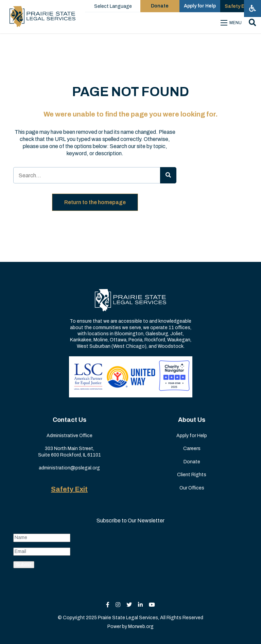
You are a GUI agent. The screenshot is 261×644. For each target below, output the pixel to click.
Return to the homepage (95, 202)
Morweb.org (141, 627)
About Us (192, 420)
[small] (108, 605)
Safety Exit (69, 489)
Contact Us (69, 420)
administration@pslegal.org (69, 468)
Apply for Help (192, 436)
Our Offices (192, 488)
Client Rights (192, 475)
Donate (192, 462)
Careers (192, 449)
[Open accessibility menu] (253, 8)
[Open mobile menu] (232, 23)
